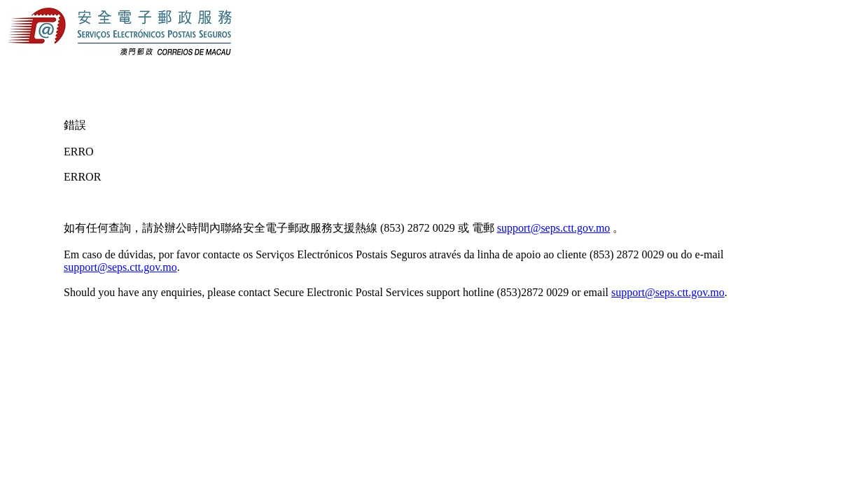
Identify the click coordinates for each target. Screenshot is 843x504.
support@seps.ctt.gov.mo (554, 228)
